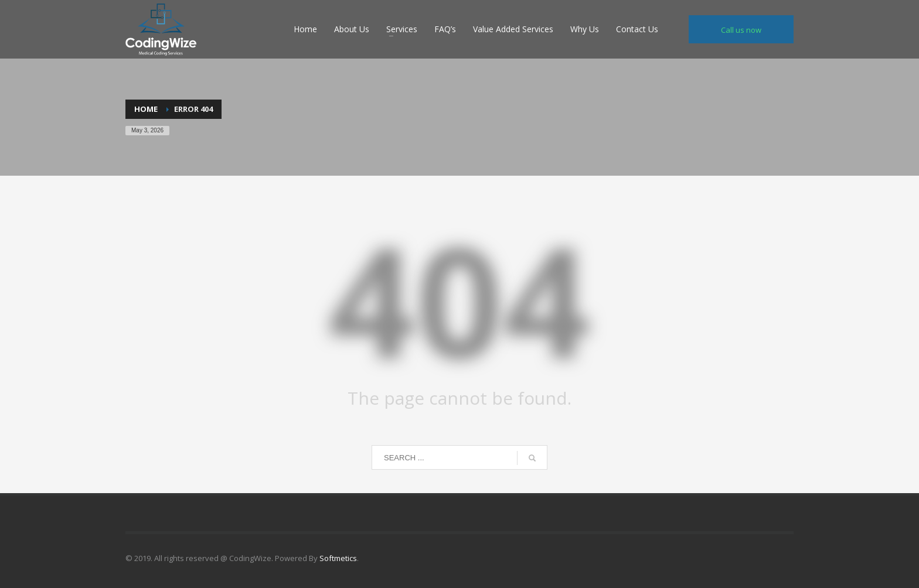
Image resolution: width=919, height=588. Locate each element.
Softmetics (338, 558)
